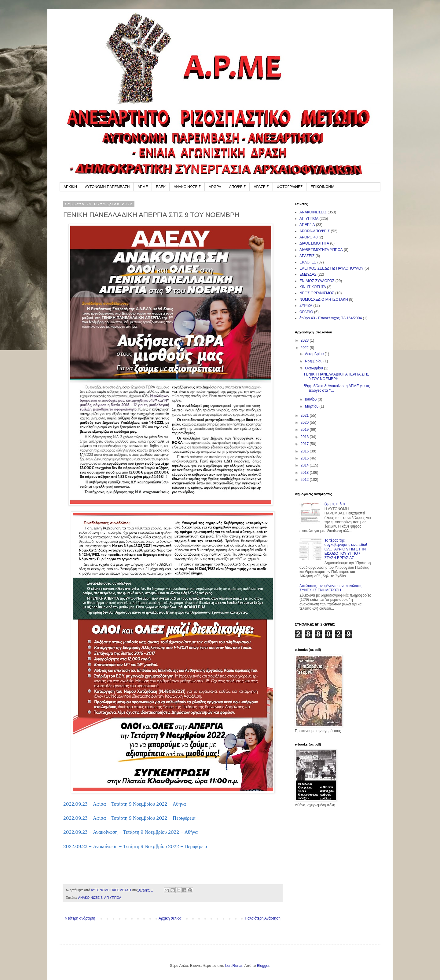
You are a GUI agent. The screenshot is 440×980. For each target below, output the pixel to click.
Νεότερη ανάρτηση (80, 918)
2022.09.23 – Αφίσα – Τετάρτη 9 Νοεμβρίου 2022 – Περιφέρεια (129, 818)
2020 (305, 423)
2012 (305, 480)
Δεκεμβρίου (315, 354)
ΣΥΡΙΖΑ (306, 306)
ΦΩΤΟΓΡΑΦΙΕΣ (290, 187)
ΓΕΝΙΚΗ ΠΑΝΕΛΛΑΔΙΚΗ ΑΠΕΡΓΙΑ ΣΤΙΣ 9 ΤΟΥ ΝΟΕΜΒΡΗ (337, 376)
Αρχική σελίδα (170, 918)
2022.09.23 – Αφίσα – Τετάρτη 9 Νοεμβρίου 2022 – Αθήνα (125, 804)
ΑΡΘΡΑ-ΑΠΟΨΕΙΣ (315, 231)
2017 (305, 444)
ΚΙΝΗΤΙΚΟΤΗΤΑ (313, 287)
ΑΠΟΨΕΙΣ (238, 187)
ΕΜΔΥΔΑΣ (308, 274)
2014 (305, 465)
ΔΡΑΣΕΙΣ (261, 187)
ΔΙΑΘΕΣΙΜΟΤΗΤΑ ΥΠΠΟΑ (321, 250)
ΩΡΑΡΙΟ (306, 312)
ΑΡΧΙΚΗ (70, 187)
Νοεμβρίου (314, 361)
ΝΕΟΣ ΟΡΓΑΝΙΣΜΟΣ (317, 293)
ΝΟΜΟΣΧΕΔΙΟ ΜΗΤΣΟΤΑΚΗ (324, 299)
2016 (305, 451)
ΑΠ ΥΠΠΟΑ (113, 898)
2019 (305, 430)
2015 (305, 458)
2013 (305, 473)
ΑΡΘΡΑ (215, 187)
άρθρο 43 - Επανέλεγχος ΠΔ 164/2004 (331, 318)
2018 (305, 437)
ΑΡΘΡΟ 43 (308, 237)
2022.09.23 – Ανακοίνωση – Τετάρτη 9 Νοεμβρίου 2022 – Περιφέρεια (135, 846)
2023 (305, 340)
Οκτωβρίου (314, 368)
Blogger (263, 966)
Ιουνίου (311, 399)
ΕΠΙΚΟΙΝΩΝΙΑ (322, 187)
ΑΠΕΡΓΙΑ (307, 225)
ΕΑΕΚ (161, 187)
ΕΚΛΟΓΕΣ (308, 262)
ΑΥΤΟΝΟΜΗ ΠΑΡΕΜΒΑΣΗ (107, 187)
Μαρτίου (312, 406)
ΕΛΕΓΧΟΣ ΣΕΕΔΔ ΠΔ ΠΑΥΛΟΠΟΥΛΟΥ (332, 268)
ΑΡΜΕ (143, 187)
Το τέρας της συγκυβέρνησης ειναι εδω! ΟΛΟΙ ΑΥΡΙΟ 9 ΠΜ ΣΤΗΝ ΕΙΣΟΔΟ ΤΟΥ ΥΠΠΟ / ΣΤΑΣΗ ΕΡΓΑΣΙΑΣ (346, 549)
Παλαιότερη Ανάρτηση (263, 918)
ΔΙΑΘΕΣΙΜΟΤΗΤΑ (314, 243)
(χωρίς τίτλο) (335, 504)
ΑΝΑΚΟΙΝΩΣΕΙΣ (187, 187)
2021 (305, 416)
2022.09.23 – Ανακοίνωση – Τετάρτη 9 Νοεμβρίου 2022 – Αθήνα (130, 832)
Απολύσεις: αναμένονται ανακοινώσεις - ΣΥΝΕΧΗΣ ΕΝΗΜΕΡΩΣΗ (332, 588)
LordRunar (234, 966)
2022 (305, 348)
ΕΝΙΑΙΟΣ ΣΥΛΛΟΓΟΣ (317, 281)
